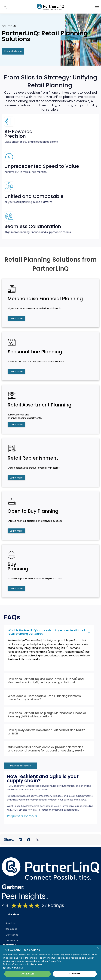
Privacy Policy (56, 961)
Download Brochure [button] (21, 766)
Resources (11, 929)
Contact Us (12, 941)
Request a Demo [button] (13, 51)
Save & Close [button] (28, 974)
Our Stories (12, 935)
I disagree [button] (75, 974)
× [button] (97, 948)
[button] (50, 968)
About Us (11, 923)
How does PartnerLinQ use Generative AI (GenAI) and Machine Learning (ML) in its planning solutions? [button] (46, 681)
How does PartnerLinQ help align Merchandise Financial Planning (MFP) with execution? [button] (47, 715)
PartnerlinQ (50, 7)
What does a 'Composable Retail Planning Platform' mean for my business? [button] (45, 698)
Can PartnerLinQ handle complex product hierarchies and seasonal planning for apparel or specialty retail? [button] (46, 749)
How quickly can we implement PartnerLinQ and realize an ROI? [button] (47, 732)
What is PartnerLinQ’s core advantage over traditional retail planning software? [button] (46, 632)
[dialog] (50, 962)
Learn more (16, 318)
